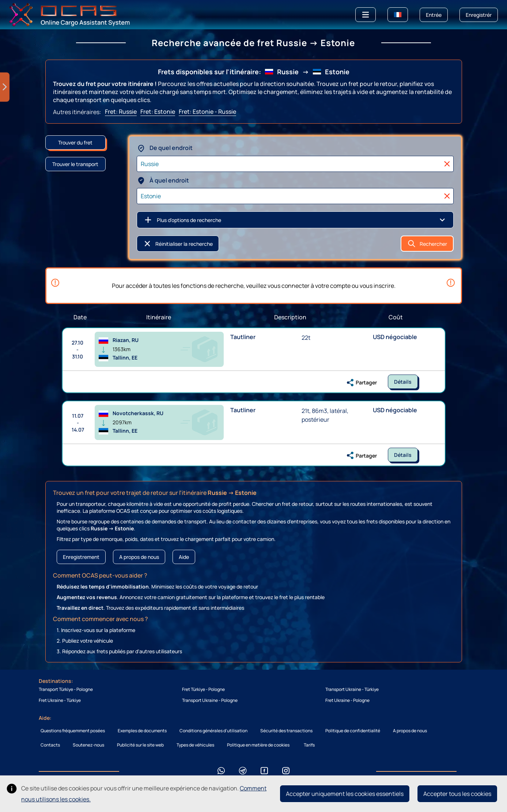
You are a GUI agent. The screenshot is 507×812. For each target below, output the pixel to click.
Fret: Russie (121, 112)
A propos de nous (139, 557)
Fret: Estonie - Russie (207, 112)
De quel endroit (165, 148)
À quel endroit (163, 180)
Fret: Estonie (158, 112)
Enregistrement (81, 557)
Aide (184, 557)
